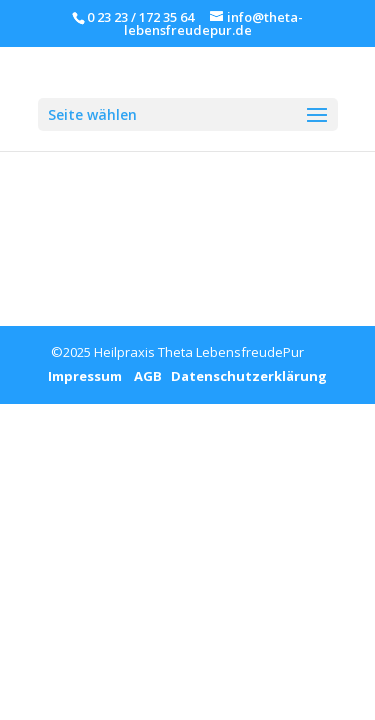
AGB (142, 376)
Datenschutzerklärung (244, 376)
